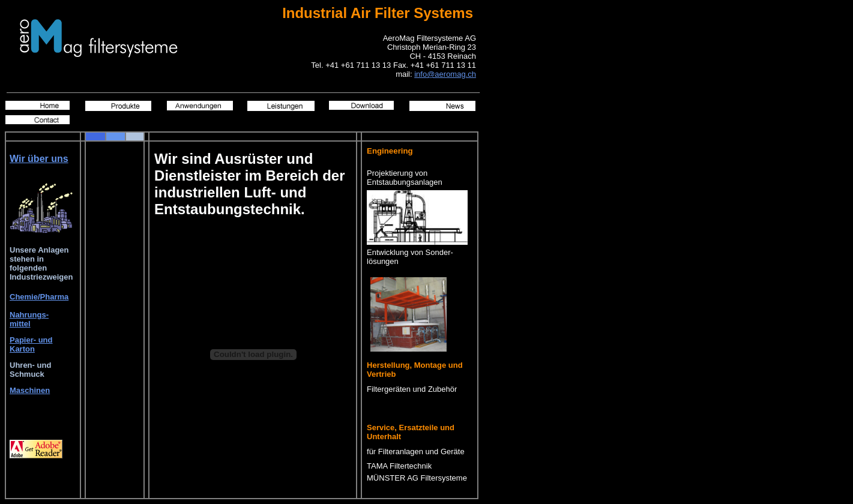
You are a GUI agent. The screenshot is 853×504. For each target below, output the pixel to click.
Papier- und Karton (31, 344)
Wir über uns (39, 159)
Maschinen (30, 390)
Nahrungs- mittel (29, 319)
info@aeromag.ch (445, 74)
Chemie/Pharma (39, 297)
